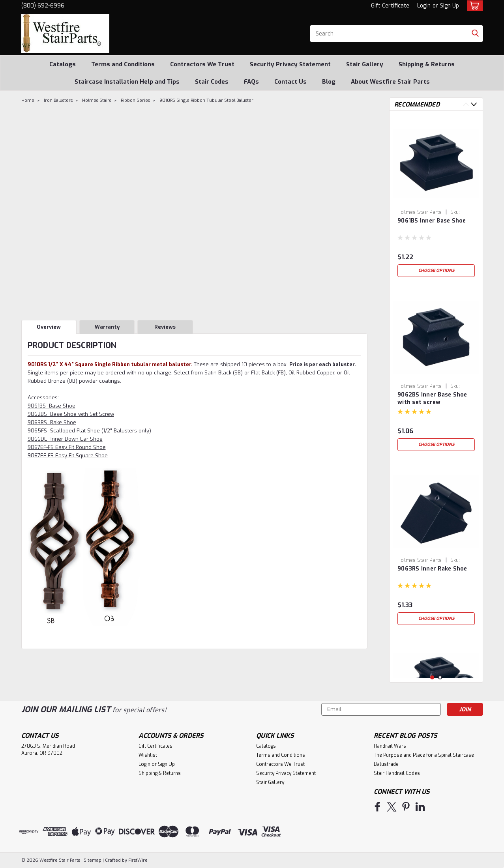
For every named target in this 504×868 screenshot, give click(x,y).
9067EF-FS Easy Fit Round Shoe (67, 447)
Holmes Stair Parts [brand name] (420, 212)
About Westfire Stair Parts (390, 82)
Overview (49, 327)
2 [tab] (440, 678)
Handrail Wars (390, 746)
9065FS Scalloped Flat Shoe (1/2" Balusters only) (89, 431)
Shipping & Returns (427, 64)
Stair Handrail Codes (397, 773)
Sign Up (450, 6)
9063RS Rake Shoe (52, 422)
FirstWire (137, 860)
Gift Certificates (156, 746)
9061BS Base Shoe (52, 406)
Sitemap (93, 860)
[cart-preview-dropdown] (473, 6)
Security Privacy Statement (290, 64)
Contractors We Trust (202, 64)
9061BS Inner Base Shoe (432, 221)
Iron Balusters (58, 100)
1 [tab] (432, 678)
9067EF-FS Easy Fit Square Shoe (68, 456)
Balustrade (386, 764)
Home (28, 100)
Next (474, 104)
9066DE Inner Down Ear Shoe (65, 439)
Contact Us (290, 82)
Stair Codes (212, 82)
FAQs (251, 82)
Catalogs (63, 64)
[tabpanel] (436, 199)
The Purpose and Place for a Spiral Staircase (424, 755)
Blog (329, 82)
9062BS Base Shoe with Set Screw (71, 414)
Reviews (165, 327)
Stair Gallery (365, 64)
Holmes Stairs (97, 100)
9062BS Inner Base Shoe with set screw (432, 398)
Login (424, 6)
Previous (466, 104)
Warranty (107, 327)
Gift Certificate (390, 6)
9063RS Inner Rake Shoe (432, 569)
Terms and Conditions (123, 64)
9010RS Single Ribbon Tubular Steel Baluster (206, 100)
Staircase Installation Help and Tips (127, 82)
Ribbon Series (135, 100)
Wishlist (148, 755)
